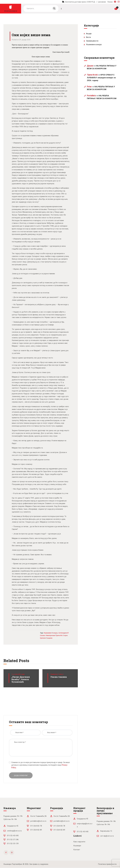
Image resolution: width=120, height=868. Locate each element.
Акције (89, 34)
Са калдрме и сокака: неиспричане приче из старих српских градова (54, 635)
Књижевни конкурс (18, 674)
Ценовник (102, 2)
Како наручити (79, 842)
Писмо (110, 2)
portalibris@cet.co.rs (38, 821)
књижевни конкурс (51, 633)
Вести (88, 37)
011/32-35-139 (13, 844)
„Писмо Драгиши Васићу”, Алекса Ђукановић (21, 679)
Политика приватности (107, 864)
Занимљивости (92, 41)
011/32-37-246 (13, 840)
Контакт (77, 850)
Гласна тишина (59, 677)
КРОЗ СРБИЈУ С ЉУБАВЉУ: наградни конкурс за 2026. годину (101, 78)
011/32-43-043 (13, 836)
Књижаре (77, 846)
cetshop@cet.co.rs (14, 831)
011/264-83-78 (36, 826)
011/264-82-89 (36, 830)
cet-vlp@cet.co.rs (107, 836)
